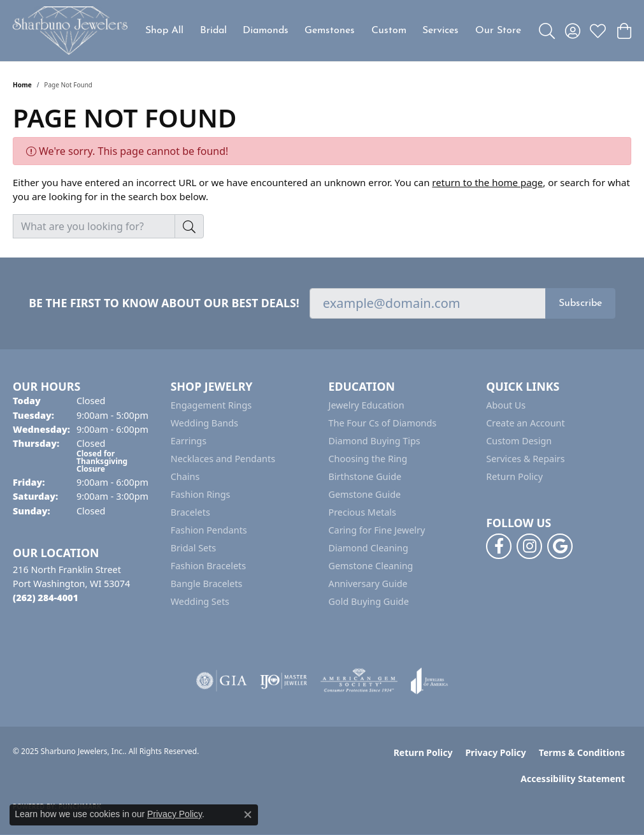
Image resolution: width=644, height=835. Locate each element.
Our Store (498, 31)
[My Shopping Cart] (623, 31)
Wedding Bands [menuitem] (204, 423)
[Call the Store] (46, 598)
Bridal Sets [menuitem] (194, 548)
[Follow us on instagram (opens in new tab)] (529, 546)
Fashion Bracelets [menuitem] (208, 566)
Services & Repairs (525, 459)
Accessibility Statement (573, 779)
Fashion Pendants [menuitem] (209, 530)
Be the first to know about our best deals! (164, 303)
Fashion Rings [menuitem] (201, 494)
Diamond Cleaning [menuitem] (369, 548)
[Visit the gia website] (222, 681)
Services (440, 31)
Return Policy (514, 476)
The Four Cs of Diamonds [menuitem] (383, 423)
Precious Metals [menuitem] (362, 512)
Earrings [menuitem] (189, 441)
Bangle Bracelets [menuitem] (207, 584)
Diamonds (266, 31)
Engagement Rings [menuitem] (211, 405)
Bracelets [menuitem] (190, 512)
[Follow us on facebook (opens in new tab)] (499, 546)
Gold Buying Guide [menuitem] (369, 601)
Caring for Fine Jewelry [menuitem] (377, 530)
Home (22, 85)
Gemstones (330, 31)
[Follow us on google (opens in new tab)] (560, 546)
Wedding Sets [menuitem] (200, 601)
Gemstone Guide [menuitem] (365, 494)
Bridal (213, 31)
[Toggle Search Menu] (547, 31)
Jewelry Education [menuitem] (367, 405)
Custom (389, 31)
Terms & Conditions (582, 752)
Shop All (164, 31)
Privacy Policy (495, 752)
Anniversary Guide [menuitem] (368, 584)
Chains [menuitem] (185, 476)
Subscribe (580, 303)
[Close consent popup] (248, 815)
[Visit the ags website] (359, 681)
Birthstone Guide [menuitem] (365, 476)
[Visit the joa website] (429, 681)
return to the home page (487, 182)
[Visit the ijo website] (284, 681)
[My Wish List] (598, 31)
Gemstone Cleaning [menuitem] (371, 566)
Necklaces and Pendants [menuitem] (223, 459)
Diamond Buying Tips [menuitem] (375, 441)
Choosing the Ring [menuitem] (368, 459)
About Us (506, 405)
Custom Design (519, 441)
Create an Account (525, 423)
